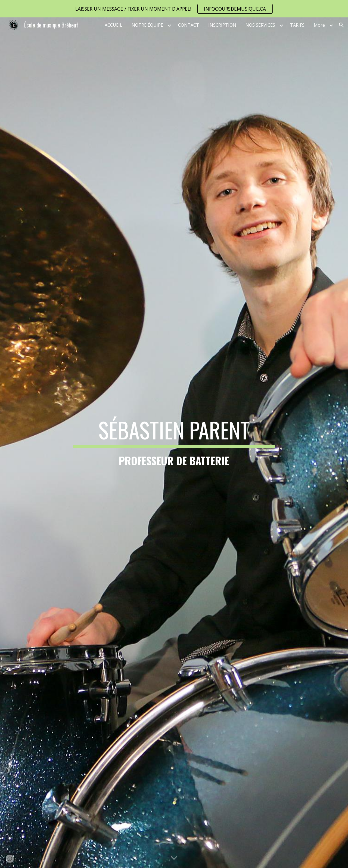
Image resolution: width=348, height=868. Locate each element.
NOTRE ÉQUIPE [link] (147, 25)
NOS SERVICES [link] (260, 25)
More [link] (319, 25)
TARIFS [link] (297, 25)
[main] (174, 443)
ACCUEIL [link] (114, 25)
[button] (341, 25)
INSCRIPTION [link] (222, 25)
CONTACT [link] (189, 25)
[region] (174, 9)
